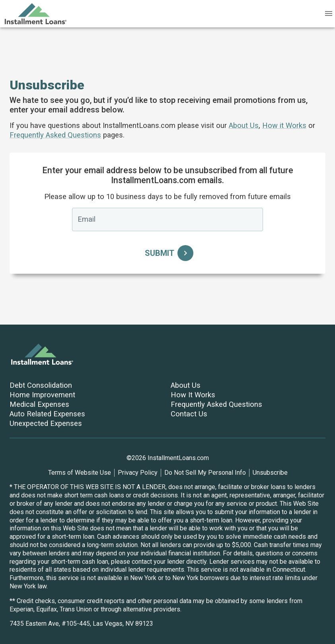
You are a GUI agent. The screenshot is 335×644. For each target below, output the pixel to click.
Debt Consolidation (41, 385)
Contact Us (189, 414)
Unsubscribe (270, 473)
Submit (167, 253)
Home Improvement (42, 395)
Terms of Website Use (80, 473)
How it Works (284, 125)
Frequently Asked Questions (55, 135)
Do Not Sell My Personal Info (205, 473)
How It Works (193, 395)
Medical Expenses (39, 404)
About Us (244, 125)
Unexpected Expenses (46, 423)
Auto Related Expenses (47, 414)
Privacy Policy (138, 473)
